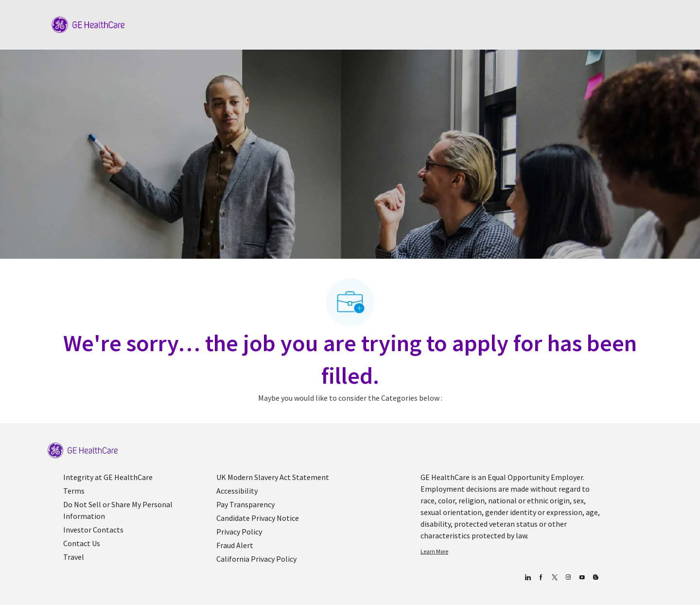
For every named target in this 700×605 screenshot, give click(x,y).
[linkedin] (527, 578)
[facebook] (541, 578)
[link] (83, 451)
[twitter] (554, 578)
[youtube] (582, 578)
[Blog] (568, 578)
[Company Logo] (88, 24)
